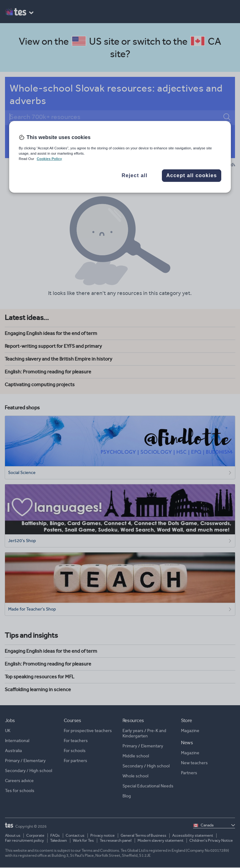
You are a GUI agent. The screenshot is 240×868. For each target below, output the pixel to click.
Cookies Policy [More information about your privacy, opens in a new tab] (49, 159)
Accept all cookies (192, 175)
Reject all (135, 175)
